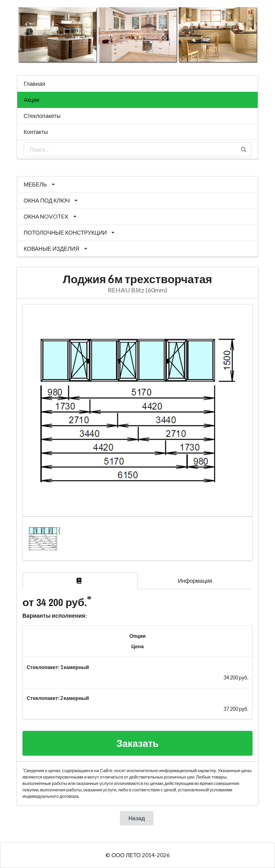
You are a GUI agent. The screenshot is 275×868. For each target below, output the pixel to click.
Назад (137, 818)
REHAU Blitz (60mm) (137, 290)
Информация (195, 581)
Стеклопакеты (42, 116)
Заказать (137, 743)
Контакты (36, 132)
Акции (31, 100)
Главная (34, 84)
